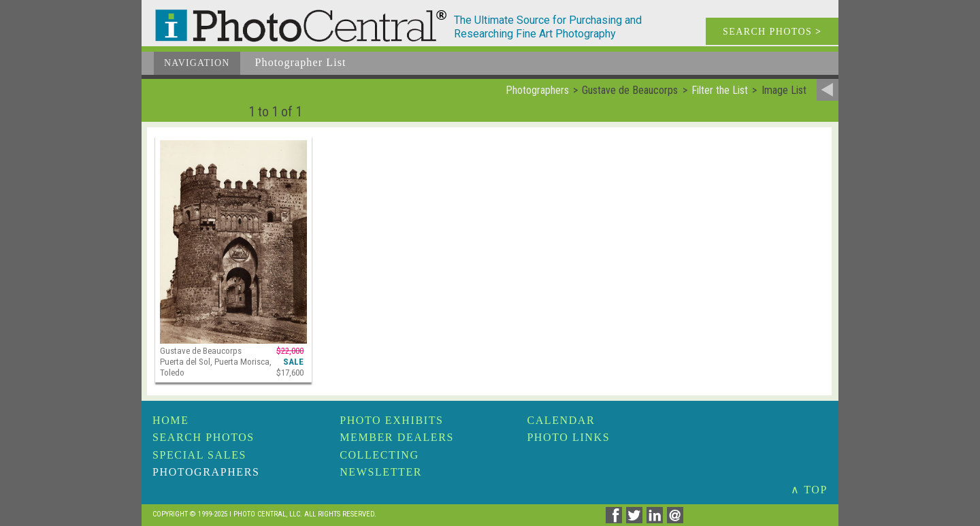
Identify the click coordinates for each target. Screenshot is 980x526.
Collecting (379, 455)
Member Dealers (397, 437)
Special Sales (199, 455)
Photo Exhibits (391, 420)
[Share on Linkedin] (657, 520)
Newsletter (381, 472)
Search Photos (203, 437)
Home (171, 420)
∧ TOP (809, 490)
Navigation (197, 63)
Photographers (206, 472)
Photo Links (568, 437)
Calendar (561, 420)
